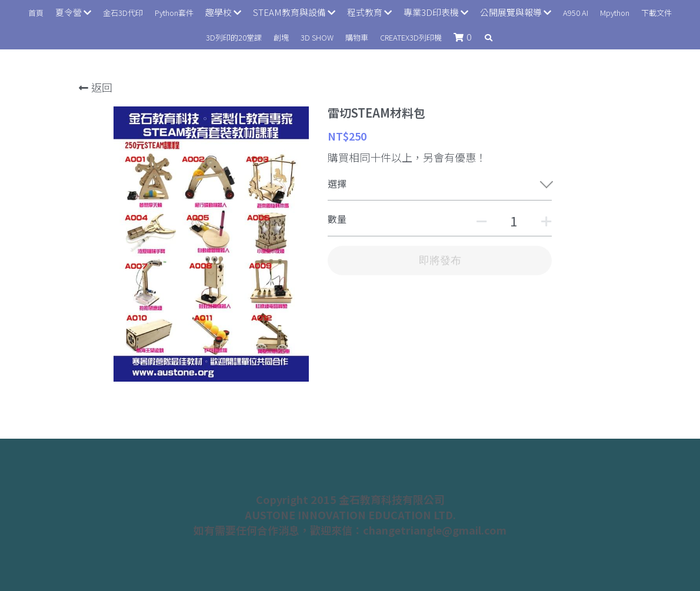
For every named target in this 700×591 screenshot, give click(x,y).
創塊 (281, 37)
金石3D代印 (123, 13)
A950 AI (576, 13)
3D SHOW (317, 37)
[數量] (514, 221)
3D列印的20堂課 (234, 37)
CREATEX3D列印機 (411, 37)
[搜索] (489, 38)
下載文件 (656, 13)
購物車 (357, 37)
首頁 (36, 13)
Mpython (615, 13)
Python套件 (174, 13)
